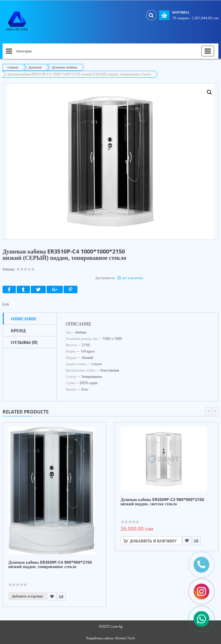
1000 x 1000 (112, 339)
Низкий (88, 358)
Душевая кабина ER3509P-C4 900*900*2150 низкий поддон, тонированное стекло (50, 565)
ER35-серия (88, 383)
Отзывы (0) (24, 342)
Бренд (18, 330)
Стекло (96, 364)
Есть (85, 389)
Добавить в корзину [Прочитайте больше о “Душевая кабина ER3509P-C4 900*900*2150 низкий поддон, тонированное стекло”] (27, 596)
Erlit (6, 304)
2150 (86, 345)
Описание (24, 319)
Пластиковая (110, 370)
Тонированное (92, 377)
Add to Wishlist (52, 597)
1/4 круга (88, 351)
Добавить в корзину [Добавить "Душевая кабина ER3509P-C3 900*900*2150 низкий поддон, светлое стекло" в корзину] (153, 541)
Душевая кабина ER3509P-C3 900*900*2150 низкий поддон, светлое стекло (162, 502)
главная (13, 67)
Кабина (81, 332)
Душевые (35, 67)
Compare (61, 597)
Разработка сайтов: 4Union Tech (110, 638)
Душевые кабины (64, 67)
